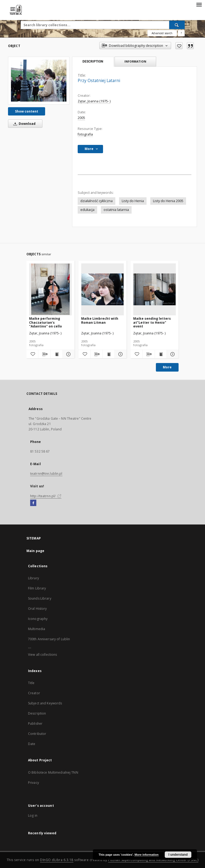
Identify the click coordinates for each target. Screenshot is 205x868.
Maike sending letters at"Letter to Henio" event (152, 322)
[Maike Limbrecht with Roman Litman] (102, 289)
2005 (81, 118)
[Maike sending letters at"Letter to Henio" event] (155, 289)
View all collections (42, 655)
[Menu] (199, 4)
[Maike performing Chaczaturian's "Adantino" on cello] (50, 289)
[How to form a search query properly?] (181, 33)
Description (37, 713)
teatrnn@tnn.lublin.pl (46, 474)
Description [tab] (93, 61)
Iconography (38, 619)
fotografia (85, 134)
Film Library (37, 588)
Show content (27, 111)
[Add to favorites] (179, 46)
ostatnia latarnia (116, 210)
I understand (178, 855)
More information (147, 855)
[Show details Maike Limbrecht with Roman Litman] (120, 354)
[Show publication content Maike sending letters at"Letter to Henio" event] (161, 354)
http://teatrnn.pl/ (46, 496)
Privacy (33, 783)
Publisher (35, 724)
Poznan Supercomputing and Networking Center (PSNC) (153, 860)
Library (33, 578)
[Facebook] (33, 503)
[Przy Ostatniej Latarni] (39, 80)
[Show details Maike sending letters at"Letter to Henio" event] (172, 354)
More (167, 367)
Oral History (37, 609)
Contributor (37, 734)
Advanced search (162, 33)
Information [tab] (135, 61)
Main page (35, 551)
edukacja (87, 210)
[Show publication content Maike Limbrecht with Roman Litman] (109, 354)
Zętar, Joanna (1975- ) (94, 101)
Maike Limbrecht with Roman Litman (100, 320)
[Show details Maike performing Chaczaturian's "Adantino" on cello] (68, 354)
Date (32, 744)
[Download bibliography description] (44, 354)
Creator (34, 693)
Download (23, 124)
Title (31, 683)
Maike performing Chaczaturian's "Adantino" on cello (46, 322)
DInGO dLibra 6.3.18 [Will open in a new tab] (57, 860)
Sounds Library (40, 598)
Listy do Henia (133, 201)
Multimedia (37, 629)
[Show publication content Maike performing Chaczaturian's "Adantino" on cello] (57, 354)
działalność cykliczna (96, 201)
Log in (33, 815)
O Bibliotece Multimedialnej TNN (53, 772)
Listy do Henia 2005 (168, 201)
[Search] (177, 25)
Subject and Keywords (45, 703)
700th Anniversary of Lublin (49, 639)
